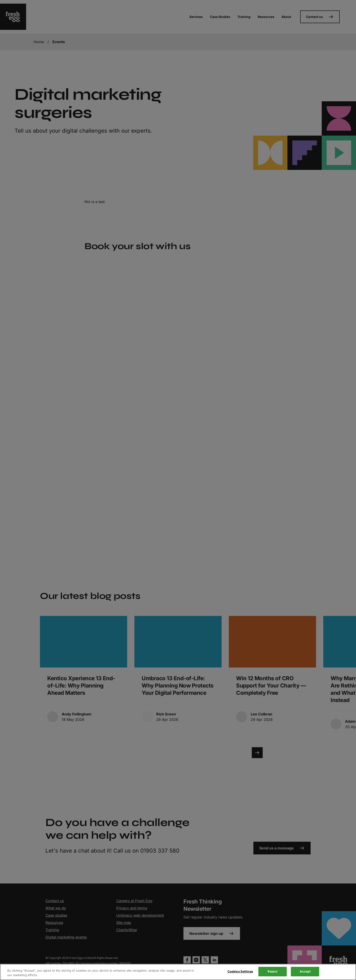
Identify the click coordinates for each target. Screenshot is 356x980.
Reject (273, 971)
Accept (305, 971)
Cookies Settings (240, 971)
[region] (178, 972)
